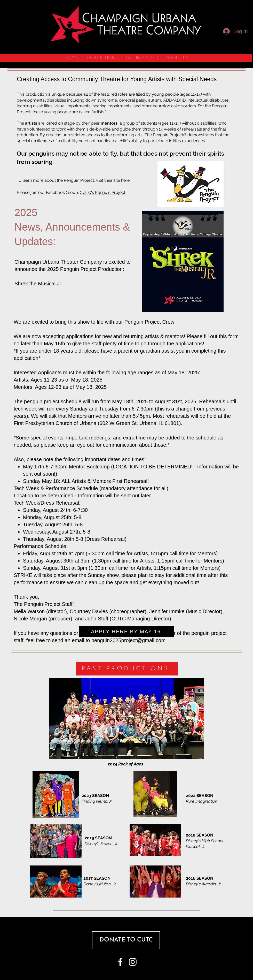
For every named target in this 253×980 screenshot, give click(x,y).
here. (126, 180)
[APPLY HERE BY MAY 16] (126, 632)
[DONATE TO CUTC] (126, 940)
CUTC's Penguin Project (102, 192)
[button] (102, 58)
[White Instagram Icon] (133, 962)
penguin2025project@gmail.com (128, 640)
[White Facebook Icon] (120, 962)
